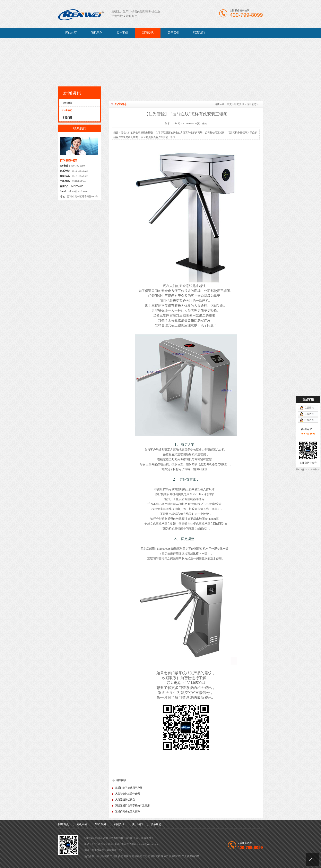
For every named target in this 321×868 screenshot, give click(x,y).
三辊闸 (114, 856)
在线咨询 (309, 368)
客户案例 (122, 33)
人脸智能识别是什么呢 (128, 794)
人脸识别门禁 (192, 856)
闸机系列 (97, 33)
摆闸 (121, 856)
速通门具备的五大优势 (128, 811)
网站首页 (71, 33)
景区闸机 (156, 856)
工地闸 (146, 856)
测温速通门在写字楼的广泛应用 (132, 806)
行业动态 (252, 104)
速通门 (165, 856)
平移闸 (138, 856)
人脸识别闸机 (102, 856)
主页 (229, 104)
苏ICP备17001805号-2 (307, 430)
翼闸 (126, 856)
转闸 (132, 856)
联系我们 (199, 33)
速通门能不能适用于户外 (129, 788)
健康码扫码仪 (176, 856)
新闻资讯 (148, 33)
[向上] (312, 859)
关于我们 (173, 33)
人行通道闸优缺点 (125, 800)
